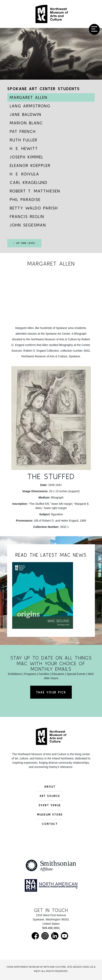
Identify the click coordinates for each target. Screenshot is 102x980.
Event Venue (50, 805)
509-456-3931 (51, 928)
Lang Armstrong (30, 106)
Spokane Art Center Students (43, 89)
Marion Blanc (26, 123)
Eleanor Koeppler (30, 165)
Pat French (23, 131)
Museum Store (50, 815)
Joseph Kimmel (27, 157)
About (50, 787)
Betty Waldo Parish (34, 208)
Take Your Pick (51, 692)
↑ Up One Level (24, 243)
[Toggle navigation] (94, 29)
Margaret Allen (29, 97)
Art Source (50, 796)
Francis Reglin (27, 216)
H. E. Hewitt (24, 148)
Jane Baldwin (26, 114)
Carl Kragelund (29, 182)
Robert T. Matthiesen (35, 191)
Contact (50, 824)
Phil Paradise (25, 199)
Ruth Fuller (24, 140)
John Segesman (28, 225)
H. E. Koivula (24, 174)
